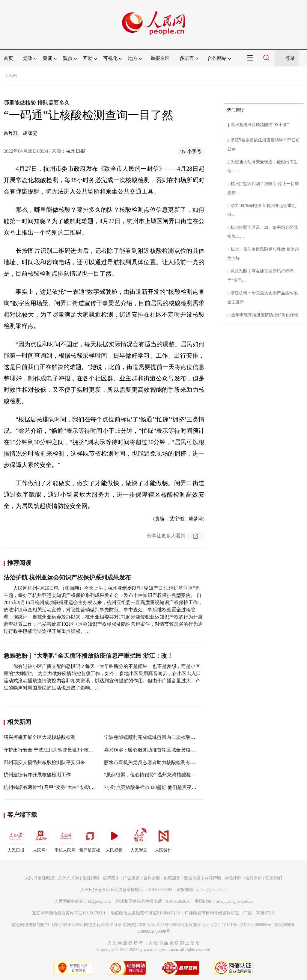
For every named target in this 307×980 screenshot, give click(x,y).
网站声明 (213, 878)
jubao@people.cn (212, 890)
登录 (290, 58)
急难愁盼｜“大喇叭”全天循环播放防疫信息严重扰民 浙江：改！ (88, 656)
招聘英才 (111, 878)
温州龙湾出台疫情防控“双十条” (260, 125)
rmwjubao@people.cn (234, 901)
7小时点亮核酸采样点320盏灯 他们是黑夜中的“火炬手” (162, 787)
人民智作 (163, 839)
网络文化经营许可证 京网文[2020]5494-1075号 (127, 925)
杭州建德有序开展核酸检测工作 (37, 775)
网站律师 (233, 878)
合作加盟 (152, 878)
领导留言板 (90, 839)
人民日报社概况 (40, 878)
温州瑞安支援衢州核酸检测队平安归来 (44, 762)
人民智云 (139, 839)
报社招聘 (91, 878)
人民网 (11, 76)
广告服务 (131, 878)
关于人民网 (68, 878)
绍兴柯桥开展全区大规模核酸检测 (40, 737)
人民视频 (114, 839)
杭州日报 (76, 151)
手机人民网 (65, 839)
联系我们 (274, 878)
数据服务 (192, 878)
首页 (8, 58)
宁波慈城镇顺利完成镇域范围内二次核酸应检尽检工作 (162, 737)
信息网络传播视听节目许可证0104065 (46, 925)
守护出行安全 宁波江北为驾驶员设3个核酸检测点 (56, 750)
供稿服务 (172, 878)
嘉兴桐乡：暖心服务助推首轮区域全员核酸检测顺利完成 (164, 750)
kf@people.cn (100, 901)
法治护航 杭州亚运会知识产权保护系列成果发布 (67, 577)
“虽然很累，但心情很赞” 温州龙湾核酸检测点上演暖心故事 (167, 775)
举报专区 (160, 58)
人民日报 (16, 839)
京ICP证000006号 (256, 925)
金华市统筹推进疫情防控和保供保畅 (265, 315)
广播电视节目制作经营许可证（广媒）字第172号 (230, 913)
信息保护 (253, 878)
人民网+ (40, 839)
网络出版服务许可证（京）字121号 (204, 925)
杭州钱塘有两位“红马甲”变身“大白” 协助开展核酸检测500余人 (70, 787)
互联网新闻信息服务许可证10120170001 (69, 913)
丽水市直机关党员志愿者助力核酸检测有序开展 (154, 762)
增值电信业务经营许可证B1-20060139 (145, 913)
